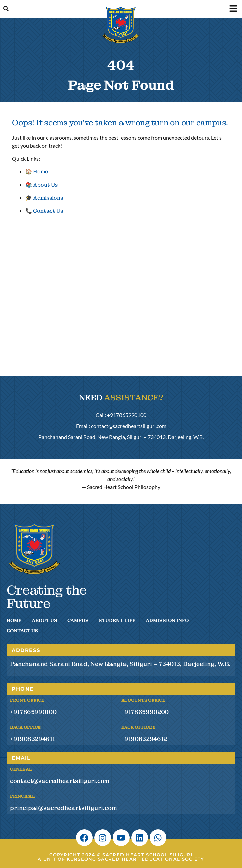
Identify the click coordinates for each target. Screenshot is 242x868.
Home (14, 620)
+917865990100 (33, 712)
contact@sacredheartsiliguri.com (60, 781)
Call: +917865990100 (121, 415)
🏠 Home (37, 171)
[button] (233, 9)
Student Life (117, 620)
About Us (45, 620)
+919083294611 (32, 739)
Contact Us (23, 631)
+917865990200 (145, 712)
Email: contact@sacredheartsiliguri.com (121, 426)
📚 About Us (42, 185)
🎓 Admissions (44, 198)
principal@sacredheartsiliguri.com (64, 808)
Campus (78, 620)
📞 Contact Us (44, 211)
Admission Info (167, 620)
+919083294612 (144, 739)
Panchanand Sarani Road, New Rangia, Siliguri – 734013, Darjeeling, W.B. (121, 437)
